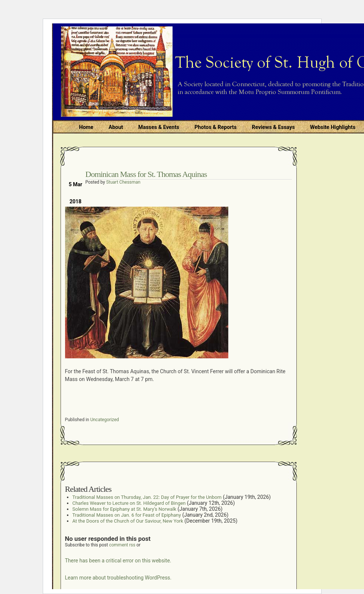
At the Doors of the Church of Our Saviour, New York (128, 521)
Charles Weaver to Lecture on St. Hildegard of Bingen (129, 503)
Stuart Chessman (123, 182)
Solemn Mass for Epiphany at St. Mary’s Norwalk (125, 509)
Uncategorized (105, 420)
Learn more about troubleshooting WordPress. (118, 578)
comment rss (122, 545)
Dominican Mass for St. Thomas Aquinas (146, 174)
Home (86, 127)
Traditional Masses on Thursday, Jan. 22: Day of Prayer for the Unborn (147, 497)
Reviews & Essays (273, 127)
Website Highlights (333, 127)
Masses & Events (159, 127)
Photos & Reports (215, 127)
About (116, 127)
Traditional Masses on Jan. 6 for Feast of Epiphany (127, 515)
